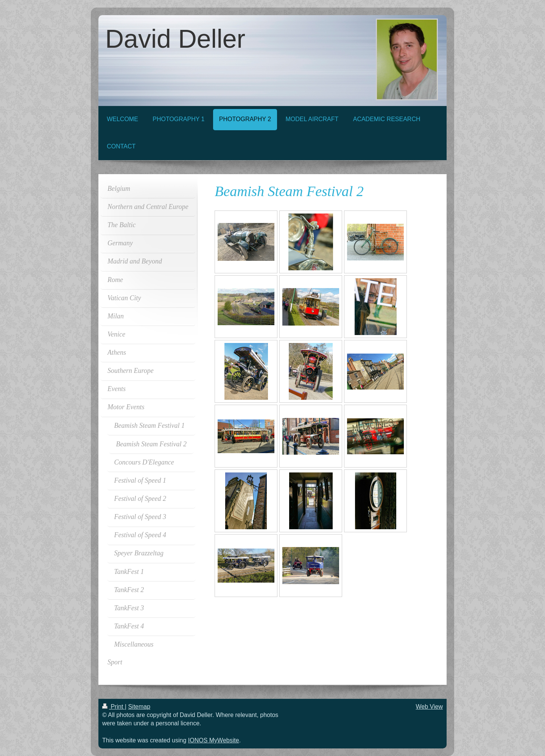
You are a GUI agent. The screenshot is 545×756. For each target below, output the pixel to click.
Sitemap (139, 707)
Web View (429, 707)
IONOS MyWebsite (214, 740)
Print (114, 707)
